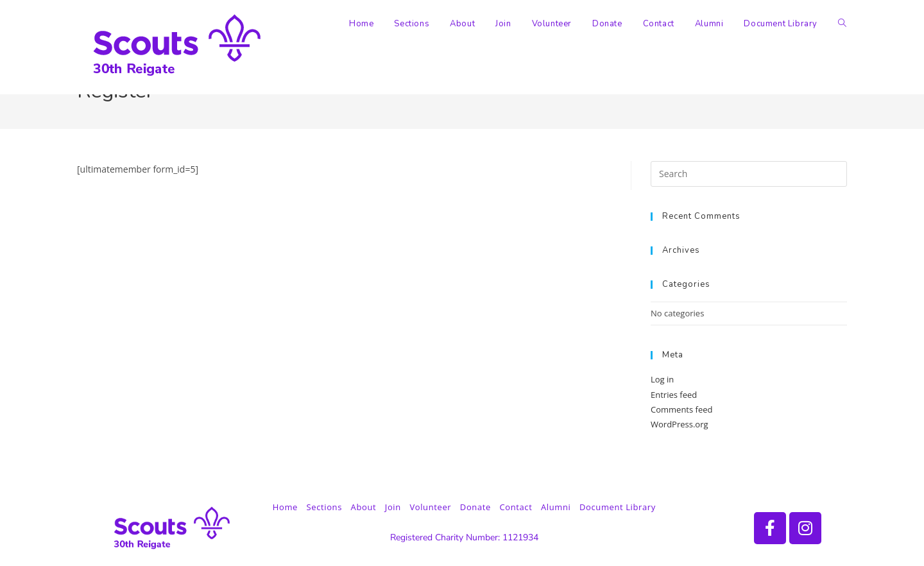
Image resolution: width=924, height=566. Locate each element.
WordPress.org (680, 424)
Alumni (556, 507)
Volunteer (430, 507)
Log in (662, 379)
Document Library (618, 507)
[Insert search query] (749, 174)
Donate (475, 507)
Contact (516, 507)
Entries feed (674, 395)
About (364, 507)
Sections (324, 507)
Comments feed (681, 409)
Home (285, 507)
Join (393, 507)
